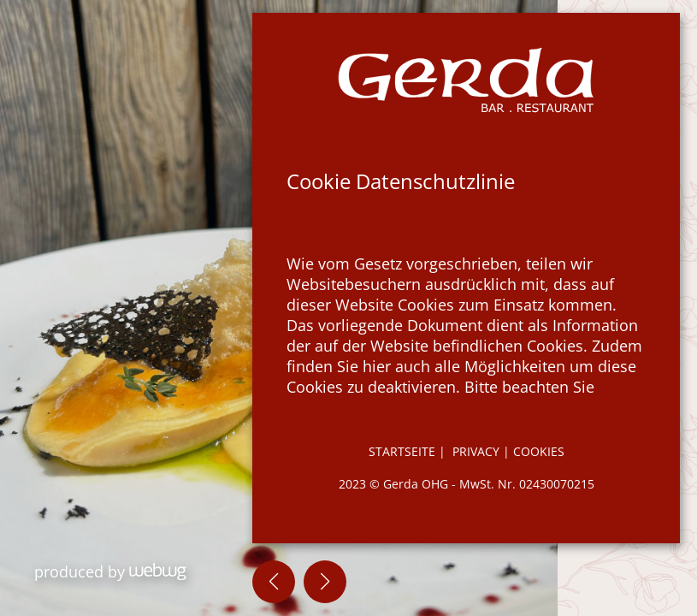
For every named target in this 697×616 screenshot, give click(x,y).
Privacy (478, 451)
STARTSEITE (402, 451)
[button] (274, 582)
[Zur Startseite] (466, 80)
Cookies (539, 451)
